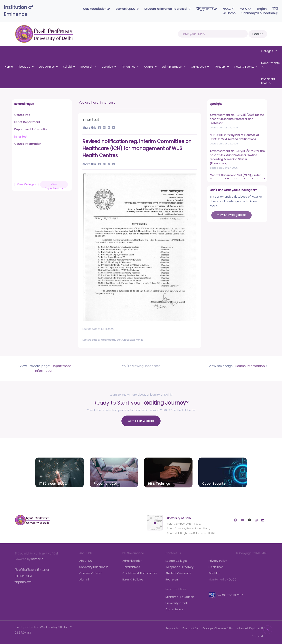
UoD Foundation (96, 9)
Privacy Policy (218, 561)
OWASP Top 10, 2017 (226, 595)
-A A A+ (246, 9)
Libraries (107, 67)
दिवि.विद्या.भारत (23, 576)
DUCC (233, 580)
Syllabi (67, 67)
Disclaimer (216, 567)
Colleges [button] (269, 51)
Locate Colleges (176, 561)
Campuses (198, 67)
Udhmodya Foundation (260, 13)
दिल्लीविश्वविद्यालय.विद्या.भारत (32, 570)
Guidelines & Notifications (140, 573)
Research (87, 67)
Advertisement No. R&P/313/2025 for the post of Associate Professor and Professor (237, 119)
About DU (24, 67)
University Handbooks (94, 567)
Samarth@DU (127, 9)
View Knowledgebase (231, 215)
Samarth (37, 559)
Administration (172, 67)
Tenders (220, 67)
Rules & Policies (133, 580)
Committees (131, 567)
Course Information (249, 366)
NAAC (228, 9)
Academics (47, 67)
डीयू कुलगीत (207, 9)
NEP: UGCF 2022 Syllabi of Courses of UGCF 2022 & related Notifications (234, 137)
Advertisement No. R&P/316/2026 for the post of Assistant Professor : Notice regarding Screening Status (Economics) (237, 157)
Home (229, 13)
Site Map (214, 573)
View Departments (54, 185)
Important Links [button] (268, 81)
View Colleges (26, 184)
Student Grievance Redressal (167, 9)
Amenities (128, 67)
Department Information (53, 368)
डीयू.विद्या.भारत (23, 582)
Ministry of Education (180, 597)
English (262, 9)
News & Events (244, 67)
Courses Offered (91, 573)
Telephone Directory (179, 567)
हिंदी (275, 9)
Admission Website (141, 421)
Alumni (149, 67)
